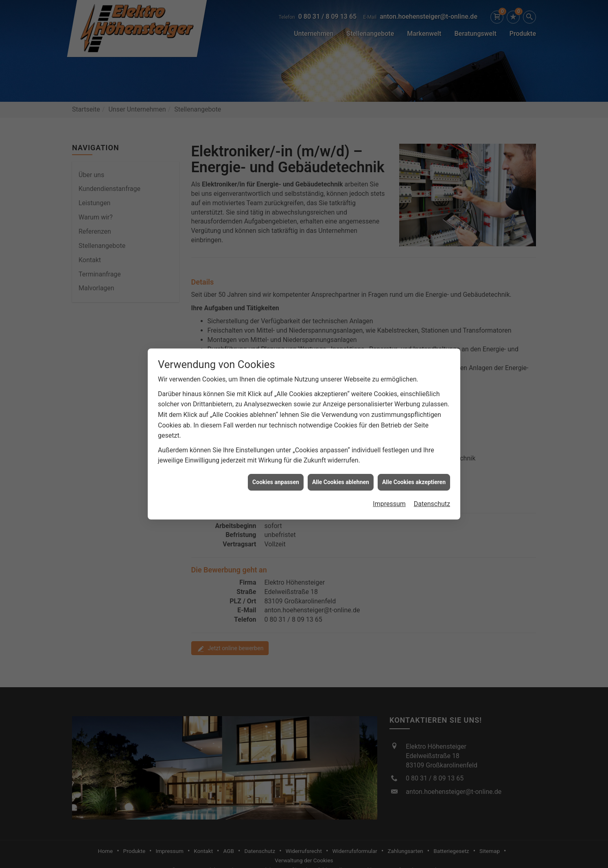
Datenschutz (432, 488)
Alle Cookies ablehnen (341, 466)
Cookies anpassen (276, 466)
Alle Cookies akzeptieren (414, 466)
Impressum (389, 488)
